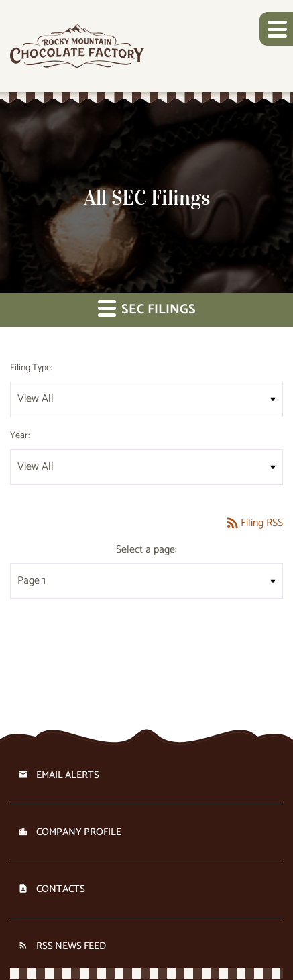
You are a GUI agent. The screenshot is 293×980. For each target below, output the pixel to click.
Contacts (61, 889)
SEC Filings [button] (147, 310)
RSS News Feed (71, 946)
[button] (276, 29)
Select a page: (146, 550)
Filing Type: (31, 368)
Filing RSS (254, 523)
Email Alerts (68, 775)
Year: (20, 436)
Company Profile (79, 832)
